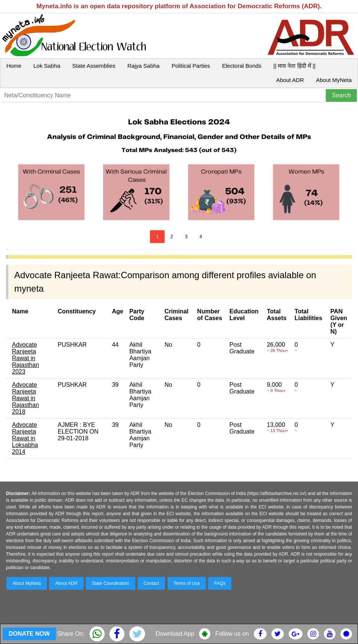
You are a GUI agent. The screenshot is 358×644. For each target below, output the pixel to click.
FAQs (220, 583)
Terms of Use (187, 583)
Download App (175, 634)
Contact (151, 583)
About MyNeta (334, 80)
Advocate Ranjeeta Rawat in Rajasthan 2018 (25, 398)
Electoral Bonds (242, 66)
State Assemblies (94, 66)
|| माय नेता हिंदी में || (294, 66)
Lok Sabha (47, 66)
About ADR (290, 80)
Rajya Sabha (144, 66)
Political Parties (191, 66)
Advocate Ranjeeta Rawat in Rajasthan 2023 (25, 358)
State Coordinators (111, 583)
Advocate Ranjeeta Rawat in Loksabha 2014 (25, 438)
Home (14, 66)
